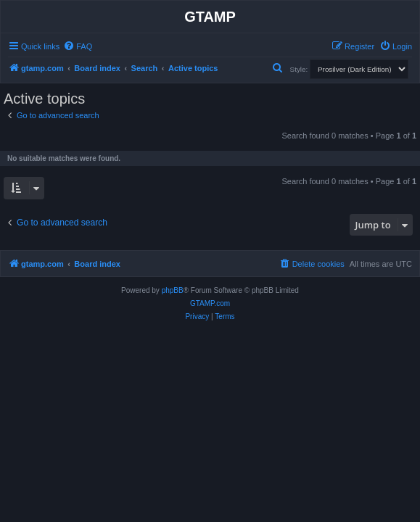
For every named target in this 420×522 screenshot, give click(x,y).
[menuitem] (78, 46)
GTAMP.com (210, 303)
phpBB (173, 290)
